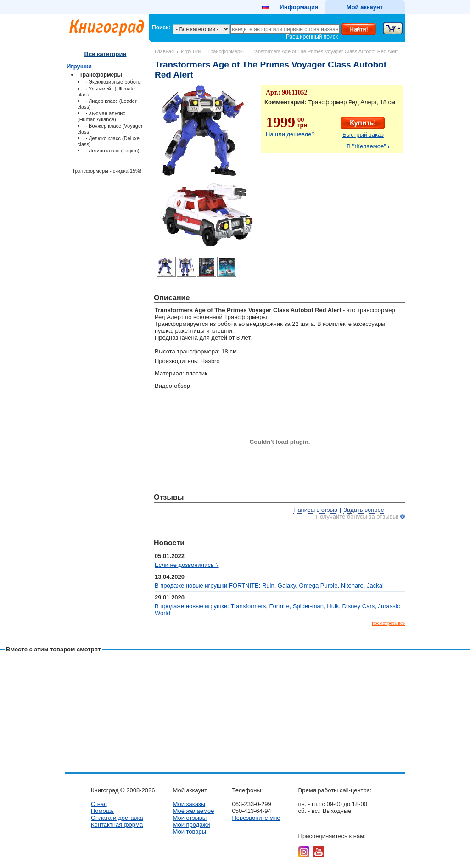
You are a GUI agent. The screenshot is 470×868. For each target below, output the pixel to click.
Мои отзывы (190, 818)
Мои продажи (191, 825)
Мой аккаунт (365, 7)
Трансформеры (226, 51)
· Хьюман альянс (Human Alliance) (101, 116)
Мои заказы (189, 804)
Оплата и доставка (117, 818)
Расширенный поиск (312, 37)
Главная (164, 51)
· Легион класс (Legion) (113, 151)
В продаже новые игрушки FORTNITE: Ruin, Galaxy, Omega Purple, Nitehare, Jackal (269, 585)
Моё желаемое (193, 811)
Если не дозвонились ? (187, 565)
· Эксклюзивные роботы (114, 82)
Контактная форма (117, 825)
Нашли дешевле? (290, 134)
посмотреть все (388, 623)
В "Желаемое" (366, 146)
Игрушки (191, 51)
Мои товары (189, 832)
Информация (299, 7)
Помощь (102, 811)
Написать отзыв (315, 510)
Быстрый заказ (363, 135)
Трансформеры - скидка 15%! (107, 171)
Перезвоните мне (256, 818)
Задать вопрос (364, 510)
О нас (99, 804)
